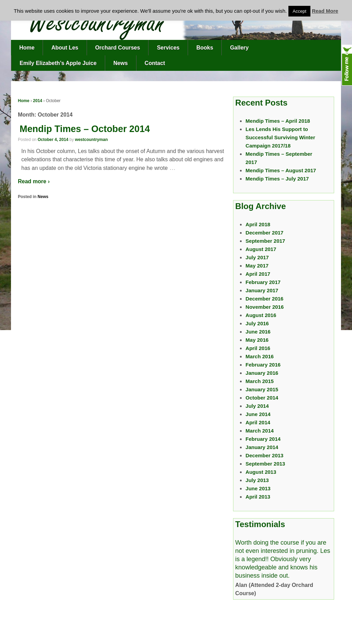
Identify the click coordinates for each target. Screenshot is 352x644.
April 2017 (258, 274)
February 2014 (263, 439)
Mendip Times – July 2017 (277, 179)
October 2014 (262, 398)
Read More (325, 11)
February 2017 (263, 282)
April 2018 (258, 224)
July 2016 (257, 323)
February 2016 (263, 365)
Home (27, 48)
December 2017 (264, 233)
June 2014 (258, 414)
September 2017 (265, 241)
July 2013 (257, 480)
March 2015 (260, 381)
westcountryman (91, 140)
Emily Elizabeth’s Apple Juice (58, 63)
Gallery (239, 48)
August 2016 (261, 315)
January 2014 (262, 447)
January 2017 (262, 290)
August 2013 (261, 472)
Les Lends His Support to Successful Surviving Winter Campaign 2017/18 (280, 137)
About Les (65, 48)
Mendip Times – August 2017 (281, 170)
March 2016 (260, 356)
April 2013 (258, 497)
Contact (155, 63)
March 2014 (260, 431)
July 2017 (257, 257)
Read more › (34, 181)
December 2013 (264, 455)
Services (168, 48)
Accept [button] (299, 11)
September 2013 (265, 464)
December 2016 (264, 299)
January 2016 (262, 373)
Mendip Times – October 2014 (85, 129)
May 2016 (257, 340)
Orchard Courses (118, 48)
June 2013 (258, 488)
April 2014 (258, 422)
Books (205, 48)
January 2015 (262, 389)
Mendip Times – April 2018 (278, 121)
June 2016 (258, 332)
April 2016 (258, 348)
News (121, 63)
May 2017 (257, 266)
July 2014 (257, 406)
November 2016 (265, 307)
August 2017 (261, 249)
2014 (38, 101)
